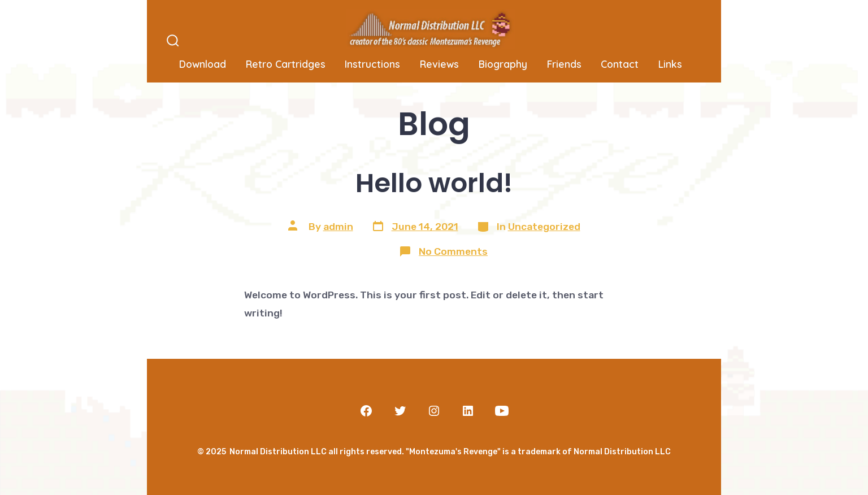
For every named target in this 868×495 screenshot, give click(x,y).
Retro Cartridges (286, 64)
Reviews (439, 64)
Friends (564, 64)
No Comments (453, 251)
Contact (620, 64)
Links (670, 64)
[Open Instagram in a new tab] (434, 411)
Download (203, 64)
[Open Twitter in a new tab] (400, 411)
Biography (503, 64)
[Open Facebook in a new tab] (366, 411)
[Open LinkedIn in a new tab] (468, 411)
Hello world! (434, 183)
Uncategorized (544, 227)
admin (338, 227)
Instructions (372, 64)
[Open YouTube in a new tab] (502, 411)
